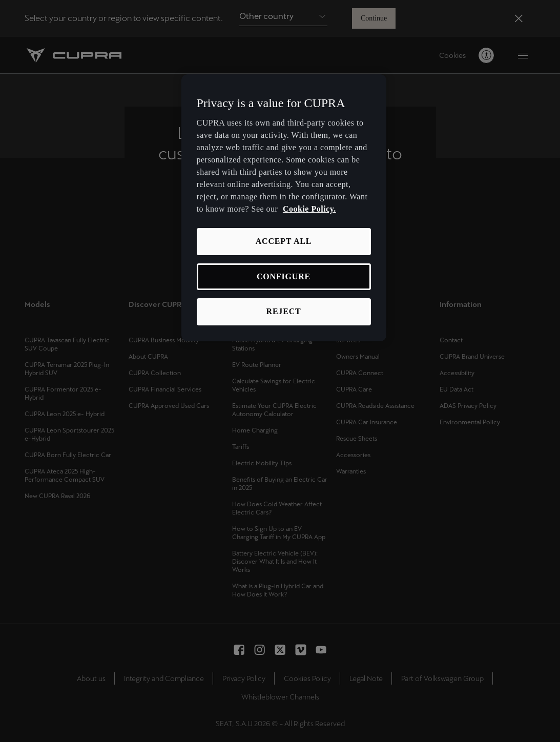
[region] (284, 208)
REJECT (284, 311)
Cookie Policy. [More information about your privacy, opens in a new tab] (309, 209)
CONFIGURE (284, 276)
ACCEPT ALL (284, 241)
